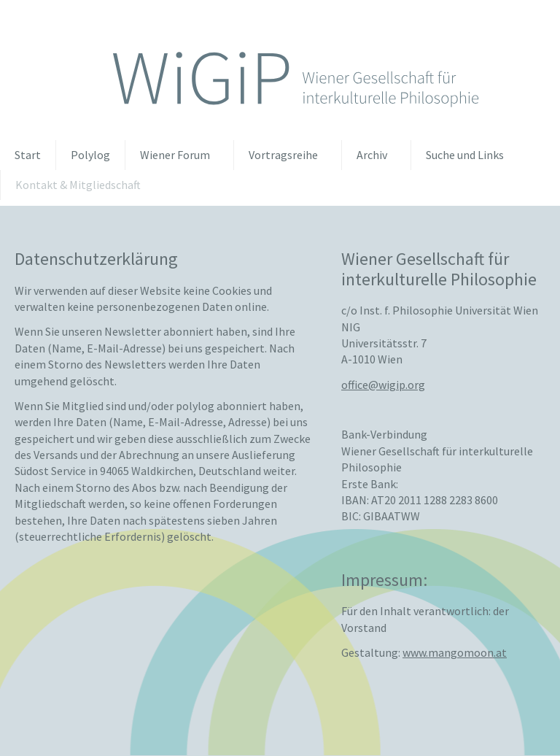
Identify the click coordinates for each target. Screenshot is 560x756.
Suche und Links (465, 155)
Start (28, 155)
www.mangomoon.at (455, 652)
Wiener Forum (175, 155)
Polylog (90, 155)
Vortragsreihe (283, 155)
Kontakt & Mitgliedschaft (78, 185)
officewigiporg (383, 383)
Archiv (372, 155)
